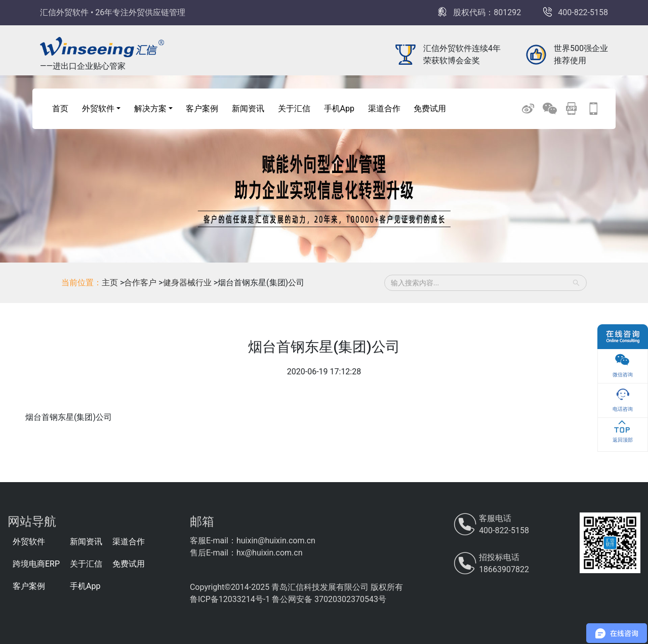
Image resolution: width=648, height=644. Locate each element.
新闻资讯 (248, 109)
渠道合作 (384, 109)
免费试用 (430, 109)
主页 (110, 283)
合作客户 (141, 283)
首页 (60, 109)
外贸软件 (29, 542)
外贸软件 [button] (98, 109)
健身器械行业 (188, 283)
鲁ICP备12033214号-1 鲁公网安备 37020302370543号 (288, 599)
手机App (339, 109)
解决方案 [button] (150, 109)
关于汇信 (294, 109)
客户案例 (202, 109)
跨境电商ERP (36, 564)
